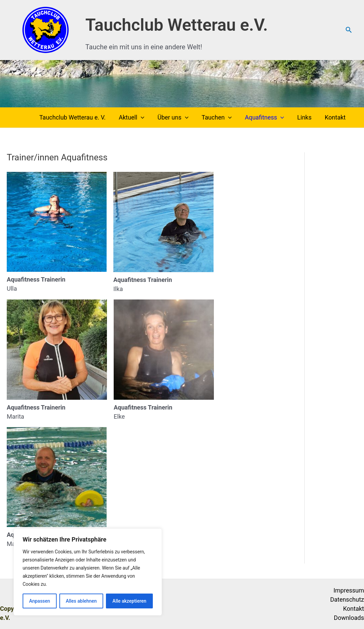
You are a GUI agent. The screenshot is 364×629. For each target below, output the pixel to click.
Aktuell (137, 117)
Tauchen (220, 117)
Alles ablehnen (81, 601)
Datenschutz (347, 599)
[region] (88, 572)
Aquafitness (267, 117)
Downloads (349, 618)
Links (306, 117)
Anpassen (39, 601)
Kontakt (336, 117)
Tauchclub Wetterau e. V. (79, 117)
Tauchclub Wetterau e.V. (177, 25)
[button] (349, 30)
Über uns (177, 117)
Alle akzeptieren (129, 601)
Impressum (349, 590)
